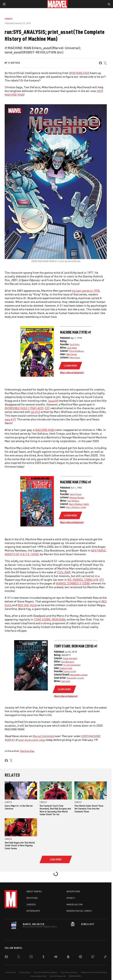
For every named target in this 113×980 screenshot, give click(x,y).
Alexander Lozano (79, 675)
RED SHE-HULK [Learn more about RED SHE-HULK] (27, 605)
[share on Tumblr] (43, 957)
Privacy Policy (25, 972)
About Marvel (34, 891)
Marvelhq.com (75, 904)
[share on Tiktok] (105, 957)
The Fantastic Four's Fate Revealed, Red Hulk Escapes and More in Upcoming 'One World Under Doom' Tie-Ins (55, 810)
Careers (31, 904)
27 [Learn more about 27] (101, 580)
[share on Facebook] (100, 63)
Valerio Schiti (66, 668)
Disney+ (71, 898)
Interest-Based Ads (58, 976)
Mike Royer (72, 354)
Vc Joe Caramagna (72, 665)
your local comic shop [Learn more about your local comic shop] (32, 740)
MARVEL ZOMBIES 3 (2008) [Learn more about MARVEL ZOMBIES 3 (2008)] (73, 583)
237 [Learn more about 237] (47, 408)
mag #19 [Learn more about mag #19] (10, 419)
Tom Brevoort (68, 662)
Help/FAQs (32, 898)
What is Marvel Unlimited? (72, 372)
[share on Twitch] (93, 957)
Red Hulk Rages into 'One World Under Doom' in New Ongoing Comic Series (20, 845)
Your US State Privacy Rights (45, 972)
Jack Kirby (75, 344)
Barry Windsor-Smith (79, 504)
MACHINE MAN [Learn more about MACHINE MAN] (45, 430)
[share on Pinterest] (80, 957)
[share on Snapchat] (68, 957)
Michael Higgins (77, 497)
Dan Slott (66, 681)
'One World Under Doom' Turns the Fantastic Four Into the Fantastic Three (89, 809)
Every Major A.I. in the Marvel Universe (19, 807)
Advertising (73, 891)
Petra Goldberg (77, 351)
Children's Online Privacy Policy (94, 972)
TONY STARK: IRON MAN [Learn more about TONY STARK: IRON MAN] (50, 619)
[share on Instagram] (31, 957)
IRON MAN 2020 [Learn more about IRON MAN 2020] (79, 73)
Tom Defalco (73, 501)
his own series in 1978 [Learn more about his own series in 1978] (86, 291)
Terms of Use (10, 972)
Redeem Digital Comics (79, 911)
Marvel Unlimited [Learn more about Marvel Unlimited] (43, 736)
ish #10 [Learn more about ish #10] (35, 412)
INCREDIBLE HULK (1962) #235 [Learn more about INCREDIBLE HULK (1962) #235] (24, 408)
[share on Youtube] (56, 957)
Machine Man (27, 751)
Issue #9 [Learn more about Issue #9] (53, 401)
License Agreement (38, 976)
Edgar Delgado (70, 658)
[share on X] (105, 63)
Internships (33, 911)
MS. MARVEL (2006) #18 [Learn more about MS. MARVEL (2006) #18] (83, 580)
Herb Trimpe (76, 494)
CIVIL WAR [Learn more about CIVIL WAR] (64, 572)
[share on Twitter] (19, 957)
